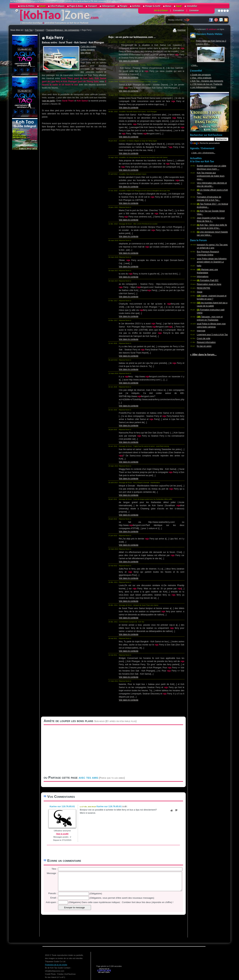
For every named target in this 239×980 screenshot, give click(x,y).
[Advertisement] (24, 203)
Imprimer (179, 30)
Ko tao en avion (204, 346)
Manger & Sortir (153, 6)
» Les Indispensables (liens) (203, 87)
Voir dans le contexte (129, 61)
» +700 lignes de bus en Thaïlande (206, 84)
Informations (203, 277)
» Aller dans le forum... (203, 354)
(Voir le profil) (62, 834)
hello (199, 266)
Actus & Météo (27, 6)
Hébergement (108, 6)
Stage (200, 292)
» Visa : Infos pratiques (201, 78)
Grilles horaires (88, 50)
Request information (206, 342)
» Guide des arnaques (200, 75)
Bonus (168, 6)
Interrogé (201, 331)
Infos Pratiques (58, 6)
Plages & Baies (76, 6)
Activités (136, 6)
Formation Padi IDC (208, 280)
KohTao (42, 15)
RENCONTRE (204, 288)
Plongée (124, 6)
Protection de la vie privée (56, 965)
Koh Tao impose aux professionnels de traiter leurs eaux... (211, 176)
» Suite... (194, 65)
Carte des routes (88, 47)
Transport (93, 6)
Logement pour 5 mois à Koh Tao (212, 335)
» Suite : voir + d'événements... (203, 153)
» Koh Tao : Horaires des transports (207, 81)
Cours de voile (204, 338)
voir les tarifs (49, 101)
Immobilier (192, 6)
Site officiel (86, 53)
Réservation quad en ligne (209, 284)
